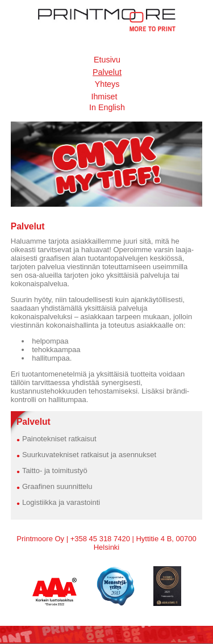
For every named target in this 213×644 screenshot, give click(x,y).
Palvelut (107, 72)
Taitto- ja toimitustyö (55, 471)
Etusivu (107, 60)
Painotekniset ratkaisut (59, 439)
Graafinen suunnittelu (57, 486)
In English (107, 107)
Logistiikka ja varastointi (61, 502)
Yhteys (107, 84)
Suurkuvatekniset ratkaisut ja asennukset (89, 455)
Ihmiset (104, 97)
